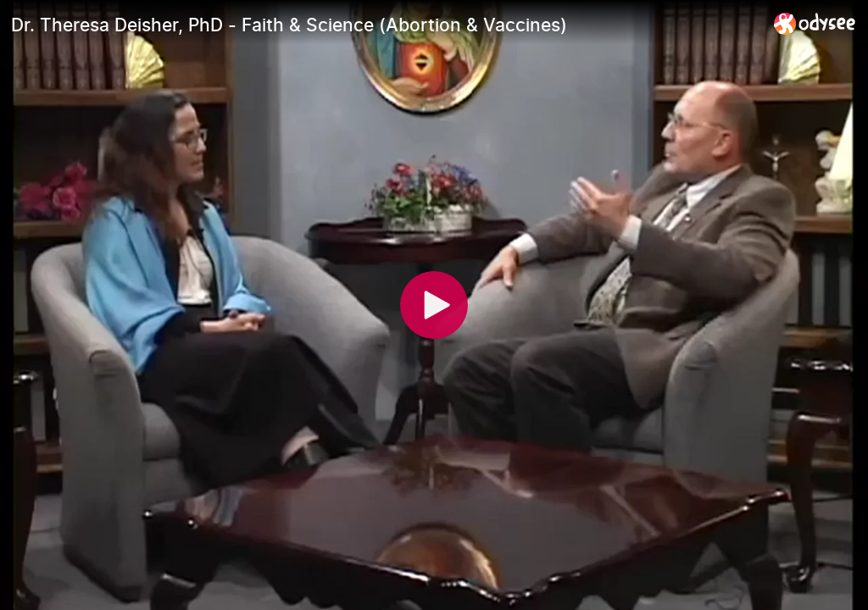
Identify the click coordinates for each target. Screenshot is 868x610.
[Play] (434, 305)
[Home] (815, 23)
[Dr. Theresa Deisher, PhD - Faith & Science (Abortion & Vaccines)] (386, 25)
